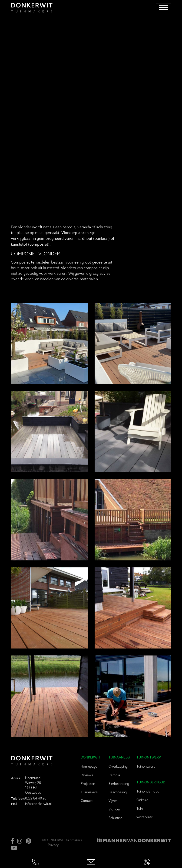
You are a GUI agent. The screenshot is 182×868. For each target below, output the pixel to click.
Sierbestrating (119, 784)
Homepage (89, 766)
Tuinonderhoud (148, 791)
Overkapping (118, 766)
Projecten (88, 784)
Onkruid (142, 800)
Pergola (114, 775)
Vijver (113, 801)
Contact (87, 801)
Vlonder (114, 809)
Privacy (53, 845)
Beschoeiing (118, 792)
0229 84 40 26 (36, 798)
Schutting (116, 818)
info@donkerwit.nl (38, 804)
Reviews (87, 775)
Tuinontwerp (146, 766)
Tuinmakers (89, 792)
